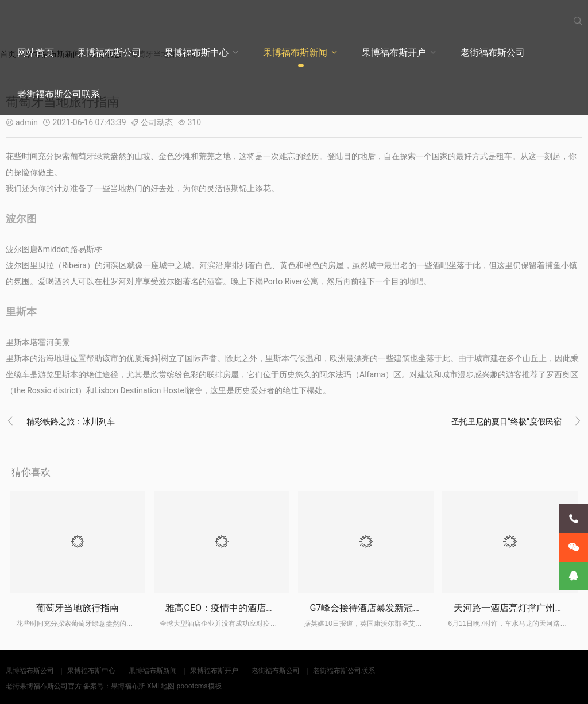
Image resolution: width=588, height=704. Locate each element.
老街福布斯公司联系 (59, 94)
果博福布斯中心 (196, 53)
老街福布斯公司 (493, 53)
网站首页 (36, 53)
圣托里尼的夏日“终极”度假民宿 (506, 421)
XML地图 (161, 686)
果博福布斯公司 (109, 53)
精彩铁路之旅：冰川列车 (71, 421)
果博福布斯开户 (394, 53)
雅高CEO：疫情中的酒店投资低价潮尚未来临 (257, 608)
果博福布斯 (128, 686)
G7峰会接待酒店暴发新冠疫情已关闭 (384, 608)
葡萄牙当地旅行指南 (78, 608)
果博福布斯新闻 (295, 53)
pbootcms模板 (199, 686)
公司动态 (157, 122)
